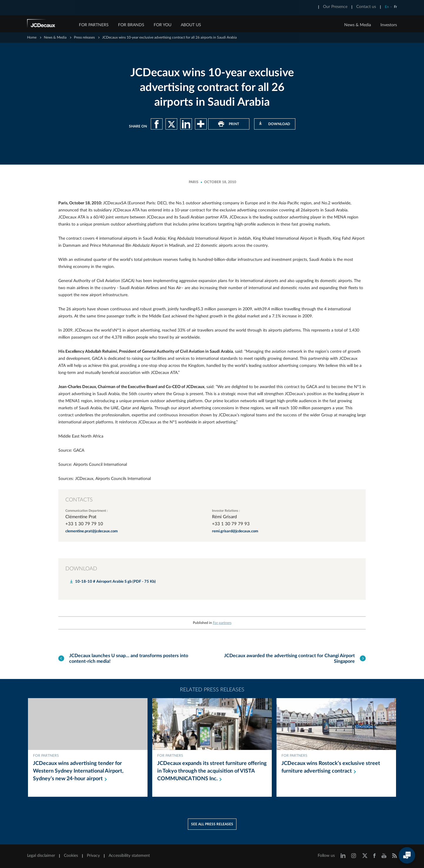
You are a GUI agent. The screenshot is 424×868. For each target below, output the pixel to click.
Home (32, 37)
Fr (395, 7)
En (387, 7)
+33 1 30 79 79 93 (231, 524)
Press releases (84, 37)
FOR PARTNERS (94, 25)
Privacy (93, 856)
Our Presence (335, 7)
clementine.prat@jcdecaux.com (92, 531)
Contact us (366, 7)
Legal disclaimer (41, 856)
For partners (222, 623)
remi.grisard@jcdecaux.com (235, 531)
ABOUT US (191, 25)
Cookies (71, 856)
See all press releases (212, 824)
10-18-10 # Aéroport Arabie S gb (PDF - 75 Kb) (115, 582)
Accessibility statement (129, 856)
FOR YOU (163, 25)
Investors (389, 25)
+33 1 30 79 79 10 (84, 524)
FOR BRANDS (131, 25)
